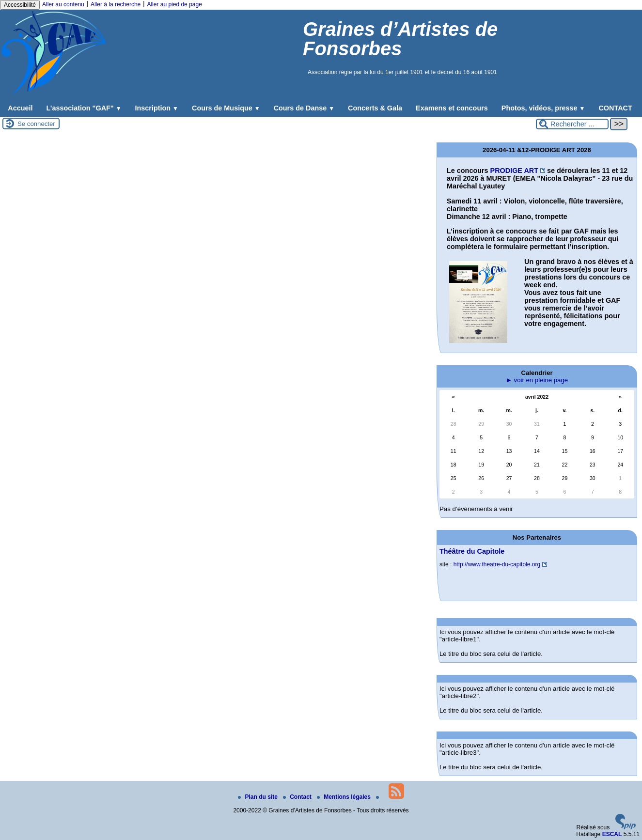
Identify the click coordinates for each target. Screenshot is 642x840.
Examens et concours (452, 108)
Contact (298, 797)
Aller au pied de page (174, 4)
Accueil (20, 108)
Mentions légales (344, 797)
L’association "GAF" (84, 108)
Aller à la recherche (116, 4)
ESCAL (612, 834)
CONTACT (615, 108)
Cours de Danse (304, 108)
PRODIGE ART (514, 171)
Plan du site (258, 797)
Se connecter (36, 124)
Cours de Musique (226, 108)
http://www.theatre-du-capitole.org (497, 564)
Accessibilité (20, 5)
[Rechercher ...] (572, 124)
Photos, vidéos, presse (543, 108)
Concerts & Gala (375, 108)
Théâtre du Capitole (472, 551)
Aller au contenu (63, 4)
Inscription (157, 108)
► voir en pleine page (537, 380)
